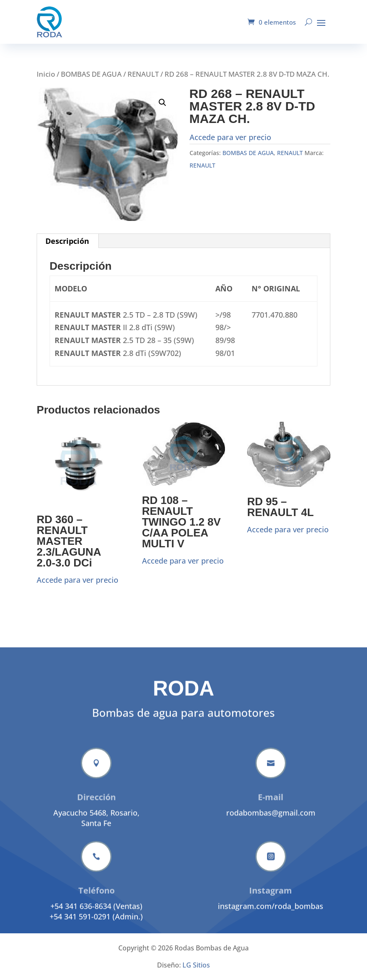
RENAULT (143, 74)
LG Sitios (196, 965)
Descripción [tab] (67, 241)
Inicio (46, 74)
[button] (162, 103)
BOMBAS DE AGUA (91, 74)
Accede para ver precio (230, 137)
